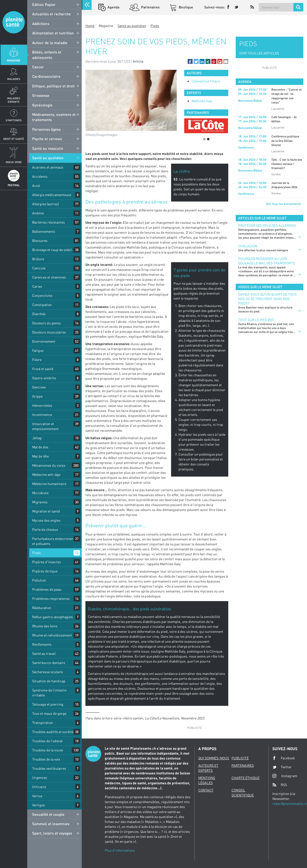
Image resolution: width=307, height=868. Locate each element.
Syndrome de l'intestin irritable (49, 693)
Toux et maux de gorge (49, 713)
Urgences (40, 778)
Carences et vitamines (49, 277)
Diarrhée (39, 314)
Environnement (44, 341)
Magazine (14, 60)
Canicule (39, 268)
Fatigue (38, 350)
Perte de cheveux (45, 529)
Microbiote (40, 493)
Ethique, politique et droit (53, 86)
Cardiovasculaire (46, 76)
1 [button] (204, 139)
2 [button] (208, 139)
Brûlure (38, 259)
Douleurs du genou (47, 323)
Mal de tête (40, 456)
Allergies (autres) (45, 204)
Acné (36, 186)
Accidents (40, 176)
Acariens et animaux (48, 167)
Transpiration (43, 723)
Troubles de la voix (46, 759)
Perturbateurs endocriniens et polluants (54, 541)
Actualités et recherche (51, 14)
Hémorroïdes (42, 405)
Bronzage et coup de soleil (52, 250)
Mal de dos (40, 447)
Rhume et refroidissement (52, 635)
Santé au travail (44, 653)
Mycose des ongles (46, 520)
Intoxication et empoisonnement (45, 426)
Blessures (40, 241)
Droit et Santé (14, 139)
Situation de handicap (49, 681)
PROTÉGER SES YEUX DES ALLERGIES (267, 225)
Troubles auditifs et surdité (53, 732)
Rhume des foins (45, 626)
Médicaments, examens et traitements (54, 117)
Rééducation (42, 608)
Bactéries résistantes (49, 222)
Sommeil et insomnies (51, 824)
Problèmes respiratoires (51, 599)
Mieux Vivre (14, 162)
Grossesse (41, 95)
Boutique (186, 7)
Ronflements (42, 644)
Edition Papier (44, 4)
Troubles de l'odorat (47, 741)
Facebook (284, 758)
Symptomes (14, 120)
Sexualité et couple (48, 814)
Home (90, 26)
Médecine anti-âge (46, 474)
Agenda (113, 7)
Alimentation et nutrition (53, 33)
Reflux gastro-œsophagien (52, 617)
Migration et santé (46, 511)
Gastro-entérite (44, 378)
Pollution (39, 580)
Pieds (37, 553)
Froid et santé (43, 369)
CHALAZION (248, 246)
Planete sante (14, 22)
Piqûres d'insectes (47, 562)
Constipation (42, 305)
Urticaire (39, 787)
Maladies (14, 79)
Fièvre (37, 360)
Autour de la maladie (50, 43)
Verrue (37, 796)
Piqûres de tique (45, 571)
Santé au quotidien (48, 158)
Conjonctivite (42, 295)
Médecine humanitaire (49, 484)
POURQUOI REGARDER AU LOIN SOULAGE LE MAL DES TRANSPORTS (267, 261)
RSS (280, 785)
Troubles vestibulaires (49, 768)
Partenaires (150, 7)
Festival (14, 185)
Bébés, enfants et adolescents (47, 55)
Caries (37, 286)
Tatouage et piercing (48, 704)
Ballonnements (44, 231)
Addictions (41, 24)
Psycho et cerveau (47, 139)
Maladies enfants (14, 100)
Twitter (282, 767)
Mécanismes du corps (49, 465)
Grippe (37, 396)
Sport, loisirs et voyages (52, 833)
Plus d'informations (120, 850)
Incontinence (42, 415)
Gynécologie (42, 105)
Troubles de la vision (48, 750)
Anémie (38, 213)
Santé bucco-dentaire (49, 663)
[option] (206, 122)
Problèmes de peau (47, 589)
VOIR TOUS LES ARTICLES (259, 53)
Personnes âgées (46, 129)
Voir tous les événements (283, 204)
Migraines (40, 502)
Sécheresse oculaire (48, 672)
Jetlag (37, 438)
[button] (190, 61)
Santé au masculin (48, 148)
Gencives (39, 387)
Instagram (285, 776)
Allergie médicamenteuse (52, 195)
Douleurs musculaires (49, 332)
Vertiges (38, 805)
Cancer (38, 67)
